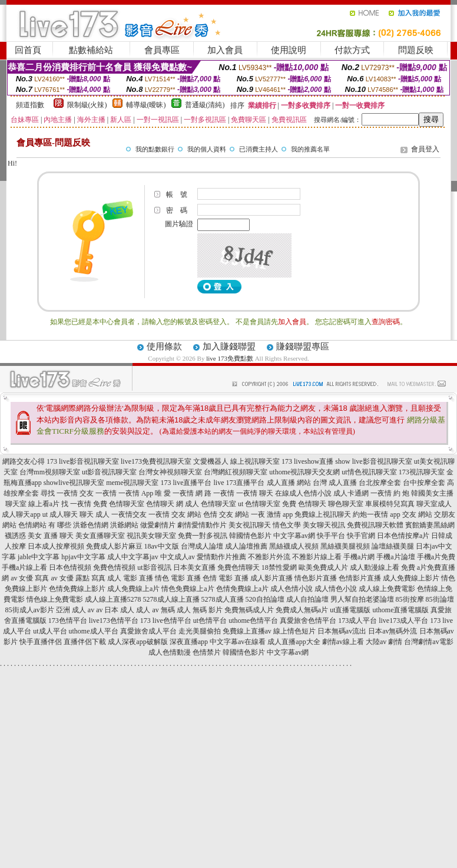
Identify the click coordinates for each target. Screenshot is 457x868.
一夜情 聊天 (255, 493)
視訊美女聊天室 (151, 536)
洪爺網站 (124, 525)
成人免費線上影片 (411, 578)
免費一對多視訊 (203, 536)
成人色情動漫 (170, 652)
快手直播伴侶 (41, 642)
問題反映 (416, 50)
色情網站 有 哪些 (45, 525)
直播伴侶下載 (85, 642)
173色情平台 (68, 621)
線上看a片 (44, 504)
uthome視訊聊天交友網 (304, 472)
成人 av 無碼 (155, 610)
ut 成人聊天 (60, 514)
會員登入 (425, 149)
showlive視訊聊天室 (74, 483)
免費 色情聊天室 (119, 504)
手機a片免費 (436, 557)
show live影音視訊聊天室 (373, 461)
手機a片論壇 (395, 557)
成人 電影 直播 (130, 578)
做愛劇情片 (158, 525)
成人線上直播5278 (113, 599)
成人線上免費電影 (387, 589)
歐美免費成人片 (323, 567)
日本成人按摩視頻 (56, 546)
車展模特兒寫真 (390, 504)
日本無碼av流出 (342, 631)
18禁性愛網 (279, 567)
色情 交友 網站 (226, 514)
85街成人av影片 (30, 610)
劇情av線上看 (343, 642)
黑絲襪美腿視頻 (345, 546)
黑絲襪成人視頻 (294, 546)
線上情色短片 (294, 631)
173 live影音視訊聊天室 (83, 461)
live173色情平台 (114, 621)
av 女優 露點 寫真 (78, 578)
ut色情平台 (210, 621)
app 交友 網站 (411, 514)
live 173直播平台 (239, 483)
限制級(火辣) (87, 105)
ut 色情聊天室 (259, 504)
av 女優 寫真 (30, 578)
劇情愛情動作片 (202, 525)
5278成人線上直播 (171, 599)
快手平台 (331, 536)
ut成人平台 (50, 631)
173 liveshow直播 (307, 461)
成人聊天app (21, 514)
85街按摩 (410, 599)
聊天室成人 (434, 504)
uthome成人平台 (94, 631)
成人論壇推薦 (246, 546)
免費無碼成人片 (249, 610)
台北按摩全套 (380, 483)
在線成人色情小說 (303, 493)
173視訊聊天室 (422, 472)
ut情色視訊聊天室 (369, 472)
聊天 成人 (95, 514)
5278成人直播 (223, 599)
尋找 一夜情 (59, 493)
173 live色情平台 (166, 621)
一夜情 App (136, 493)
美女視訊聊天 (250, 525)
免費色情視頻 (114, 567)
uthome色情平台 (253, 621)
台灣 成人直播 (335, 483)
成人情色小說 (336, 589)
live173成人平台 (403, 621)
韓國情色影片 (250, 536)
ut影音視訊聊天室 (109, 472)
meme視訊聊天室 (132, 483)
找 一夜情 (76, 504)
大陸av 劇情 (384, 642)
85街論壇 (440, 599)
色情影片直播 (360, 578)
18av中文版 (162, 546)
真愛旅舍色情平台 (308, 621)
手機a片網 (359, 557)
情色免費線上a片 (188, 589)
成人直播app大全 (294, 642)
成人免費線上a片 (133, 589)
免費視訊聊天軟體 (375, 525)
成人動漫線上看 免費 (383, 567)
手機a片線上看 (24, 567)
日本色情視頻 (70, 567)
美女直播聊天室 (100, 536)
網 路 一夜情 (215, 493)
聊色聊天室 (346, 504)
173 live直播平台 (186, 483)
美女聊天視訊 (324, 525)
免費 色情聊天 (304, 504)
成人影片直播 (271, 578)
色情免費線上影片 (77, 589)
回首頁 (28, 50)
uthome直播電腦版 (400, 610)
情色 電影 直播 (178, 578)
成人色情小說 (292, 589)
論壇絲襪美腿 (393, 546)
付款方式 (352, 50)
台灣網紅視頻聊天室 (236, 472)
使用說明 (289, 50)
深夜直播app (189, 642)
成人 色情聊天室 (211, 504)
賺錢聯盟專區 (303, 346)
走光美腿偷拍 (200, 631)
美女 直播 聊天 (51, 536)
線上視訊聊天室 (255, 461)
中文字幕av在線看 (238, 642)
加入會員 (225, 50)
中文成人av (178, 557)
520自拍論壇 (265, 599)
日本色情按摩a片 (403, 536)
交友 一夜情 (98, 493)
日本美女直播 (194, 567)
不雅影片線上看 (317, 557)
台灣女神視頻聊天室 (170, 472)
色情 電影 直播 (226, 578)
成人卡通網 (351, 493)
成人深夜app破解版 (138, 642)
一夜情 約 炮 (390, 493)
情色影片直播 (316, 578)
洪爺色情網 (91, 525)
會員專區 (162, 50)
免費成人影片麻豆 (114, 546)
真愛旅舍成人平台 (148, 631)
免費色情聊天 (239, 567)
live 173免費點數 (230, 358)
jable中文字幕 (39, 557)
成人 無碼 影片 (200, 610)
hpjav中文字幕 (83, 557)
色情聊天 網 (165, 504)
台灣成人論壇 (202, 546)
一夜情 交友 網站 (175, 514)
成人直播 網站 (289, 483)
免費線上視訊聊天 (323, 514)
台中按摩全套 (424, 483)
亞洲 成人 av (75, 610)
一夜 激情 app (272, 514)
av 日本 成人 (115, 610)
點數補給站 (91, 50)
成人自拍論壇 (307, 599)
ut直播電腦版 (350, 610)
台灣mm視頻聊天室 (50, 472)
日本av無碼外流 (393, 631)
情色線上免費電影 (55, 599)
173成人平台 (357, 621)
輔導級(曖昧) (146, 105)
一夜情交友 (129, 514)
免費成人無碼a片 (302, 610)
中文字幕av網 (294, 536)
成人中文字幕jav (133, 557)
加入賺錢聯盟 (229, 346)
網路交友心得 (24, 461)
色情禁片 (207, 652)
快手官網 (361, 536)
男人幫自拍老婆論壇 (362, 599)
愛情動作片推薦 (221, 557)
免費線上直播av (247, 631)
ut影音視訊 (154, 567)
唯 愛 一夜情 (174, 493)
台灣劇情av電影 (428, 642)
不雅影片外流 (269, 557)
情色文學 (287, 525)
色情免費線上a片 (242, 589)
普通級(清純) (205, 105)
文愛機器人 (211, 461)
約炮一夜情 (370, 514)
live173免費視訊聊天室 (156, 461)
